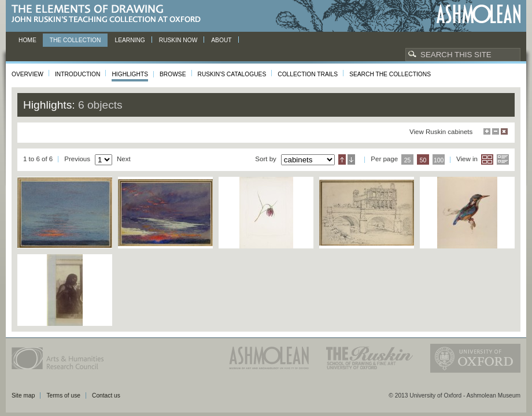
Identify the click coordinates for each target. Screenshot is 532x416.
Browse (173, 74)
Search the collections (390, 74)
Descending (351, 159)
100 (439, 160)
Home (27, 40)
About (221, 40)
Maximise (487, 131)
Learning (130, 40)
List (503, 159)
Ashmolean (479, 14)
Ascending (342, 159)
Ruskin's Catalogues (232, 74)
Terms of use (63, 395)
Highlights (130, 74)
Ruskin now (178, 40)
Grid (487, 159)
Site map (23, 395)
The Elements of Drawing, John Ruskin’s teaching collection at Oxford (110, 14)
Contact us (106, 395)
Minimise (496, 131)
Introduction (77, 74)
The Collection (75, 40)
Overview (27, 74)
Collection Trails (308, 74)
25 (408, 160)
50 (423, 160)
